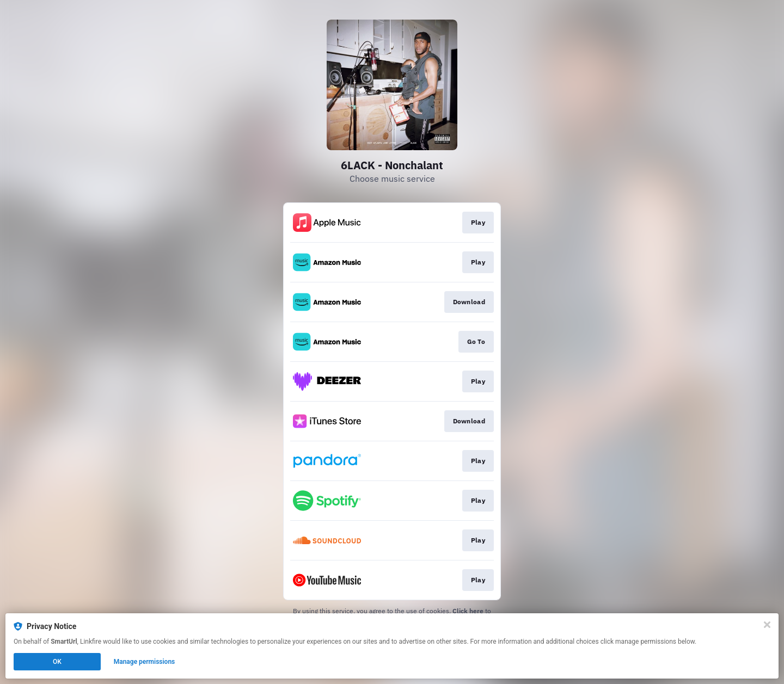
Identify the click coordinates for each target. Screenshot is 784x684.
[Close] (767, 625)
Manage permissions (145, 662)
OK (57, 662)
